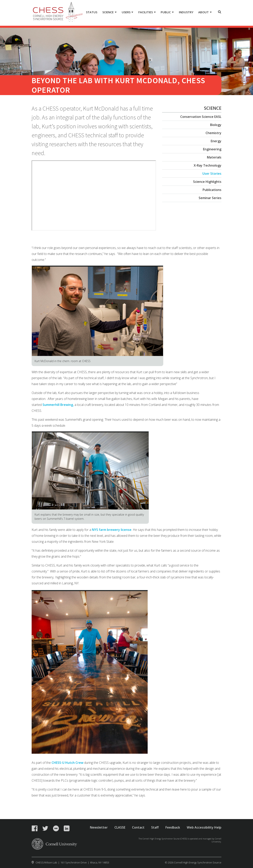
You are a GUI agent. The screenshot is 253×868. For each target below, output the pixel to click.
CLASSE (120, 827)
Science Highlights (207, 182)
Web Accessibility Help (204, 827)
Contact (138, 827)
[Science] (110, 12)
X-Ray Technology (208, 165)
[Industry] (186, 12)
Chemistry (213, 133)
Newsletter (99, 827)
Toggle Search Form (220, 12)
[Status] (92, 12)
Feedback (173, 827)
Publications (212, 190)
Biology (216, 125)
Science (213, 108)
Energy (216, 141)
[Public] (167, 12)
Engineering (212, 149)
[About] (205, 12)
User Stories (212, 174)
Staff (155, 827)
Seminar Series (210, 198)
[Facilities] (147, 12)
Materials (214, 157)
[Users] (127, 12)
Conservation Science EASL (201, 117)
